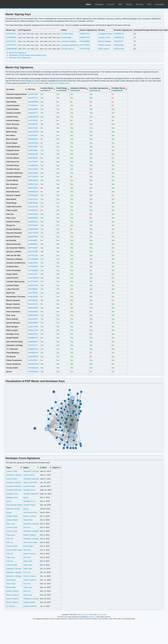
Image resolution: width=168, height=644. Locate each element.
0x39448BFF (33, 240)
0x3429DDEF (33, 297)
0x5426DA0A (119, 45)
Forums (111, 4)
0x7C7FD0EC (85, 45)
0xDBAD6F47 (33, 180)
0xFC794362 (33, 162)
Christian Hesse (104, 37)
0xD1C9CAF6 (33, 132)
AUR (149, 4)
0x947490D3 (33, 293)
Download (160, 4)
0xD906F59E (33, 237)
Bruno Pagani (29, 546)
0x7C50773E (33, 255)
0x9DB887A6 (33, 353)
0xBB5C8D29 (33, 315)
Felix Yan (27, 527)
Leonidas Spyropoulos (70, 45)
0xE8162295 (33, 334)
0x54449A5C (33, 319)
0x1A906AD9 (33, 195)
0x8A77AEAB (33, 233)
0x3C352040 (33, 120)
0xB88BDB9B (11, 49)
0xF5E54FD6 (33, 372)
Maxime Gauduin (105, 41)
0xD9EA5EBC (33, 229)
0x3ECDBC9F (33, 117)
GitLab (129, 4)
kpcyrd (26, 497)
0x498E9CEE (119, 37)
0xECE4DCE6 (33, 364)
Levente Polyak (67, 34)
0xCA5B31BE (33, 368)
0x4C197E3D (85, 49)
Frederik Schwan (105, 45)
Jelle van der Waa (30, 482)
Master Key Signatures (18, 53)
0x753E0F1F (33, 105)
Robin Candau (104, 49)
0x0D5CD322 (33, 184)
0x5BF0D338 (85, 37)
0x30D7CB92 (33, 214)
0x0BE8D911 (33, 244)
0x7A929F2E (33, 124)
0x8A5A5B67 (33, 147)
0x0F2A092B (33, 109)
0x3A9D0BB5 (85, 41)
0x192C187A (33, 199)
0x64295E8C (33, 158)
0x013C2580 (33, 252)
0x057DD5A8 (33, 225)
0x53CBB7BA (33, 357)
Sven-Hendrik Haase (14, 505)
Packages (99, 4)
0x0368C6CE (33, 349)
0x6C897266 (33, 94)
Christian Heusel (68, 49)
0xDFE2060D (33, 173)
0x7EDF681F (33, 360)
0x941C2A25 (33, 128)
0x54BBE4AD (33, 338)
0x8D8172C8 (85, 34)
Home (89, 4)
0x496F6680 (33, 150)
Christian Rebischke (14, 486)
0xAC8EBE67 (33, 270)
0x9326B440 (33, 289)
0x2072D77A (33, 345)
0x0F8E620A (33, 139)
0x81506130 (119, 41)
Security (140, 4)
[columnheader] (16, 89)
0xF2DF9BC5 (33, 188)
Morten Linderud (30, 516)
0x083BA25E (33, 154)
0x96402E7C (33, 113)
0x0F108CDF (33, 248)
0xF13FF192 (33, 98)
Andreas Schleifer (30, 606)
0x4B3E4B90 (33, 312)
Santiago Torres (29, 490)
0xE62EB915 (33, 342)
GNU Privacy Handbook (36, 83)
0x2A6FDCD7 (12, 45)
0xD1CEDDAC (34, 278)
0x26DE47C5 (33, 304)
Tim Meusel (11, 606)
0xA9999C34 (119, 34)
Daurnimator (28, 520)
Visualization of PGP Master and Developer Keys (28, 55)
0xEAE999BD (33, 102)
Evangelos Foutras (105, 34)
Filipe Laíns (11, 524)
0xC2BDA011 (33, 210)
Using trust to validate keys (59, 83)
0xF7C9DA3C (33, 177)
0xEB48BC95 (33, 192)
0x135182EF (33, 274)
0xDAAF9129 (33, 143)
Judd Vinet (80, 615)
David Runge (66, 37)
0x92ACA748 (119, 49)
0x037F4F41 (11, 41)
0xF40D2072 (33, 267)
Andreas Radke (12, 516)
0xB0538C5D (33, 263)
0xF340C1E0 (33, 207)
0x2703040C (33, 135)
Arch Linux (15, 4)
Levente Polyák (101, 615)
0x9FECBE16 (33, 308)
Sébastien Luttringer (31, 471)
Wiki (120, 4)
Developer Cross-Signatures (20, 58)
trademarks (92, 617)
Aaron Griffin (89, 615)
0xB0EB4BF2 (33, 218)
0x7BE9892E (11, 37)
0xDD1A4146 (33, 327)
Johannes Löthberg (69, 41)
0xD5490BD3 (33, 323)
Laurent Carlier (12, 471)
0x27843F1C (11, 34)
